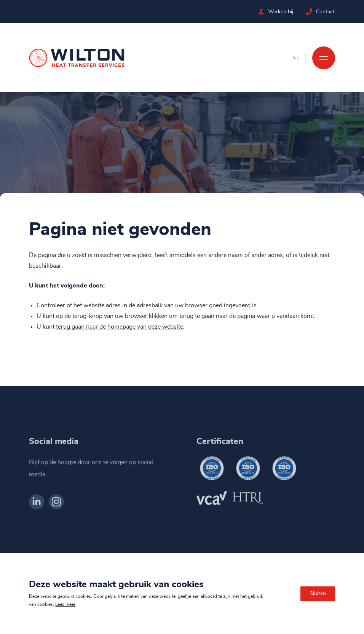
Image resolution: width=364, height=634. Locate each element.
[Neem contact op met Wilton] (309, 12)
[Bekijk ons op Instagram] (56, 502)
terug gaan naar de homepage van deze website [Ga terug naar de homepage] (120, 327)
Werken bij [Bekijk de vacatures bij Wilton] (281, 12)
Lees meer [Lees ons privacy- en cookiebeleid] (65, 604)
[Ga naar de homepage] (77, 58)
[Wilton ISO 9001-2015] (284, 468)
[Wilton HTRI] (248, 498)
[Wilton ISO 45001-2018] (248, 468)
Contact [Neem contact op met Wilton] (326, 12)
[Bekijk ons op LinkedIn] (37, 502)
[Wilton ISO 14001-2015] (212, 468)
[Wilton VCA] (212, 498)
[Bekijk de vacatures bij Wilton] (261, 12)
